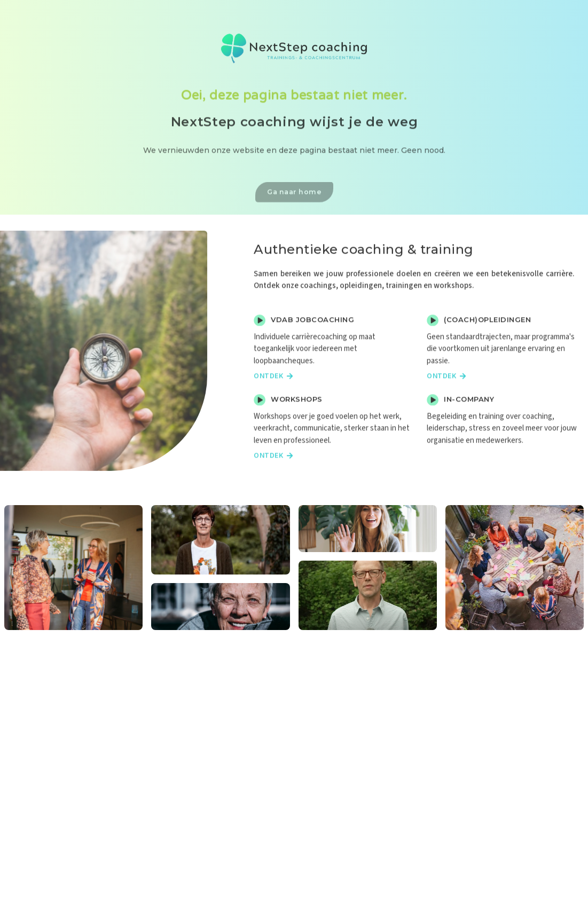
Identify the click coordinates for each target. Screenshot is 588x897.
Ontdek (273, 405)
